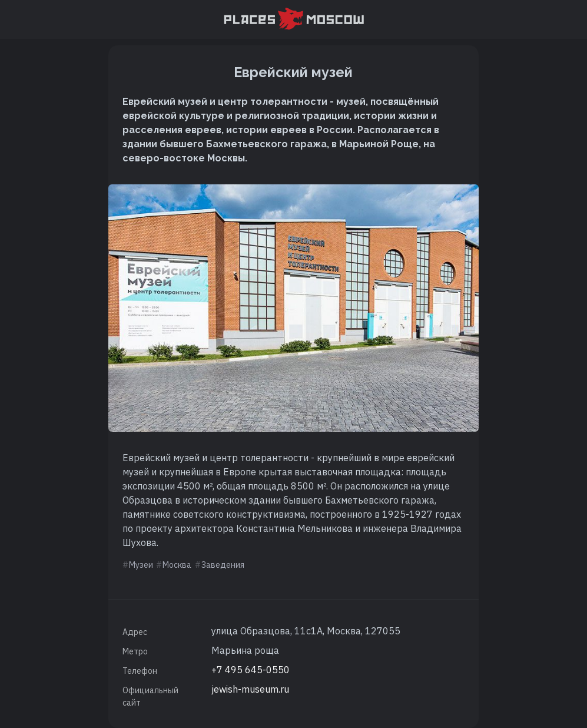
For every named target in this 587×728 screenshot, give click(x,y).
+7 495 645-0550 (251, 670)
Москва (177, 565)
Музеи (141, 565)
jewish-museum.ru (250, 689)
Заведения (223, 565)
